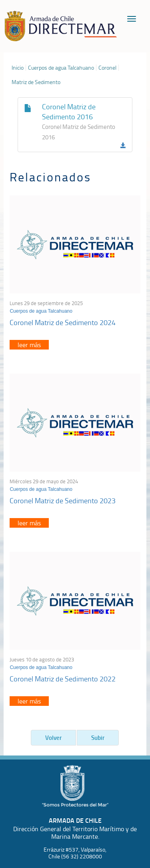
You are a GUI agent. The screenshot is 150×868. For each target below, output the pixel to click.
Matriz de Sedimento (36, 82)
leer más (29, 345)
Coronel (107, 68)
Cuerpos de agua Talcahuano (61, 68)
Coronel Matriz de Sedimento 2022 (63, 679)
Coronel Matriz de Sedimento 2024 (63, 322)
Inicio (18, 68)
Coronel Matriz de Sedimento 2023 (63, 500)
